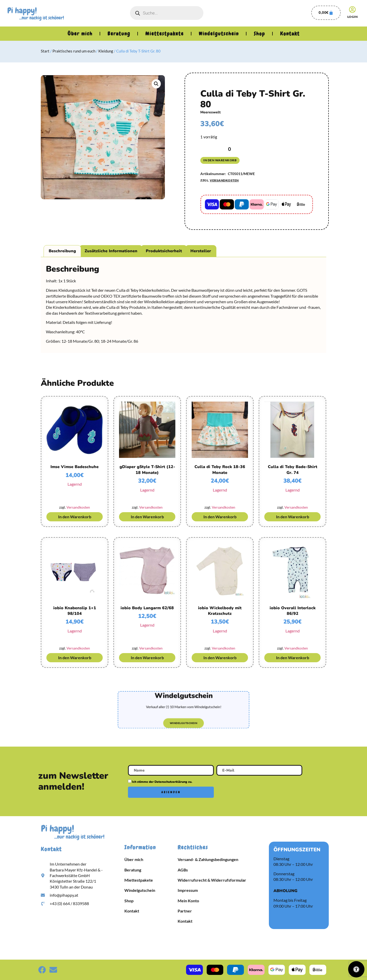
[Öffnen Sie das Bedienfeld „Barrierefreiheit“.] (356, 969)
